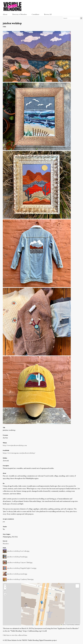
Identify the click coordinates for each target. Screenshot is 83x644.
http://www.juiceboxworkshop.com (15, 445)
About (5, 14)
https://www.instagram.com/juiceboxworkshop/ (19, 453)
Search (81, 18)
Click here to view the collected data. (15, 635)
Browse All (48, 14)
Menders (6, 544)
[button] (42, 602)
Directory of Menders (19, 14)
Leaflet (63, 625)
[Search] (72, 18)
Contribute (35, 14)
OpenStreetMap (71, 625)
